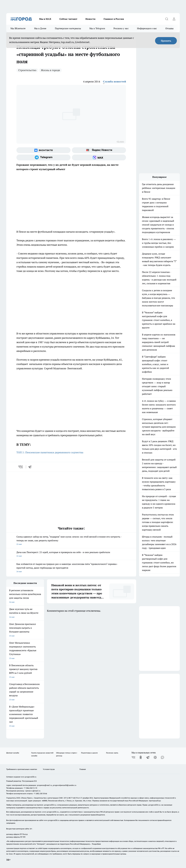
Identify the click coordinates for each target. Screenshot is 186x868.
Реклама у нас (121, 28)
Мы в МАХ (45, 19)
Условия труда (49, 769)
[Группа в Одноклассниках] (141, 757)
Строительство (27, 70)
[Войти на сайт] (174, 19)
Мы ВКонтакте (18, 28)
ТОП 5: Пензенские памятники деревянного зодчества (50, 452)
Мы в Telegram (97, 28)
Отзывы (170, 28)
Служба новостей (115, 81)
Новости (90, 19)
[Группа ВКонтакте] (43, 150)
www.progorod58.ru (28, 777)
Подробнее (96, 844)
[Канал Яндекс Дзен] (155, 757)
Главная (83, 769)
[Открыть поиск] (167, 19)
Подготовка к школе (89, 753)
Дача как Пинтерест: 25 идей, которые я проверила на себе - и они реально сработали (71, 554)
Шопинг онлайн (13, 753)
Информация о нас (147, 28)
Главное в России (114, 19)
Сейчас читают (68, 19)
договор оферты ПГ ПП (16, 837)
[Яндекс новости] (99, 150)
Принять (166, 41)
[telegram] (31, 467)
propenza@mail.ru (45, 785)
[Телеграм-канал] (43, 157)
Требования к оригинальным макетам (22, 769)
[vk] (21, 467)
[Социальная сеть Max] (99, 157)
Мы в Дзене (40, 28)
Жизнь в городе (50, 70)
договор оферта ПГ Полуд (17, 834)
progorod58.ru (50, 805)
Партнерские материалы (68, 28)
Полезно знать (112, 753)
